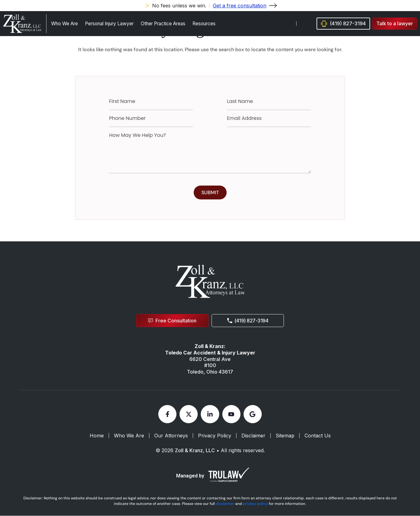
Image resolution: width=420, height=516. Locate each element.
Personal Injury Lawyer (109, 24)
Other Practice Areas (163, 24)
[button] (395, 24)
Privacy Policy (215, 436)
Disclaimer (253, 436)
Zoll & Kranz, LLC (195, 451)
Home (97, 436)
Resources (204, 24)
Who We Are (65, 24)
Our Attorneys (171, 436)
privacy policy (255, 504)
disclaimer (225, 504)
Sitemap (285, 436)
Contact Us (318, 436)
